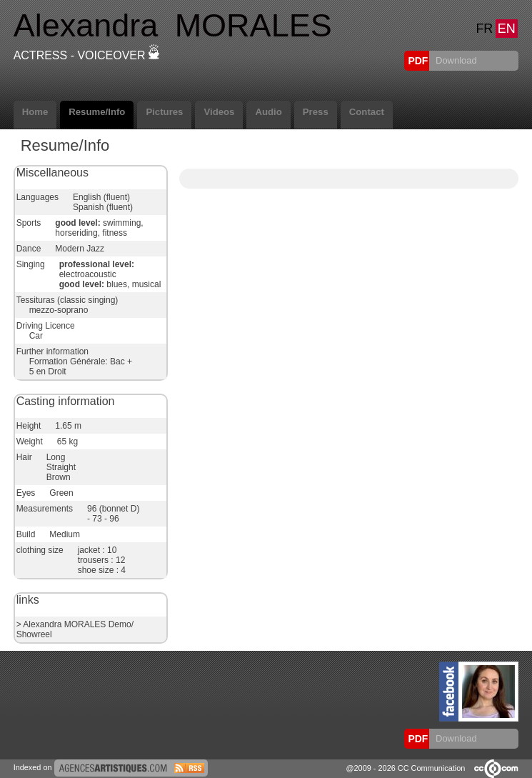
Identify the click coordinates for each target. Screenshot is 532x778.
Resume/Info (97, 112)
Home (35, 112)
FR (484, 29)
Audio (268, 112)
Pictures (164, 112)
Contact (367, 112)
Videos (219, 112)
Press (316, 112)
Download (455, 60)
